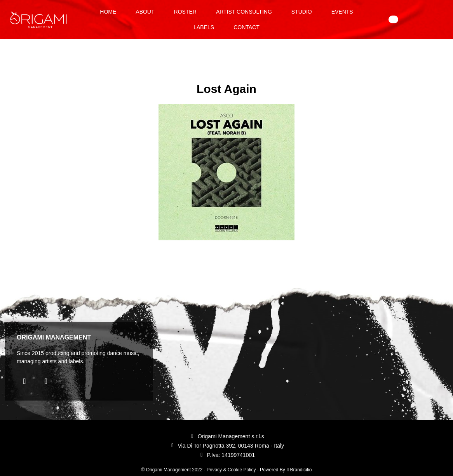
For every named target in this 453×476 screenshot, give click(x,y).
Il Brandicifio (299, 470)
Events (342, 12)
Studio (302, 12)
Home (108, 12)
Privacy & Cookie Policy (231, 470)
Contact (247, 27)
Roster (185, 12)
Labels (204, 27)
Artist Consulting (244, 12)
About (145, 12)
